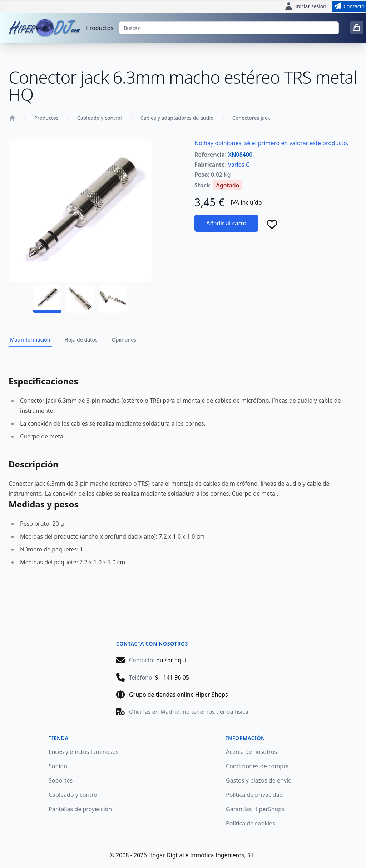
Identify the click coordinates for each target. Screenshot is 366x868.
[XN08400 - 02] (80, 299)
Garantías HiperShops (255, 809)
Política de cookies (251, 823)
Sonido (58, 766)
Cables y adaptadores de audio (177, 118)
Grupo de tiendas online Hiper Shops (179, 695)
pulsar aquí (171, 660)
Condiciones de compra (257, 766)
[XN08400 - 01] (47, 299)
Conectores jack (251, 118)
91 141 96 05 (172, 677)
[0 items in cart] (357, 28)
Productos (100, 28)
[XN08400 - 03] (113, 299)
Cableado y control (100, 118)
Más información (30, 340)
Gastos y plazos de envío (259, 780)
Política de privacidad (254, 795)
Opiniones (124, 340)
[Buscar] (229, 28)
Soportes (61, 780)
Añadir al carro (226, 223)
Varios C (239, 165)
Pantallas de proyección (80, 809)
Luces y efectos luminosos (83, 752)
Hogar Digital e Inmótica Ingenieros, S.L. (202, 855)
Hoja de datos (81, 340)
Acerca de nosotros (251, 752)
